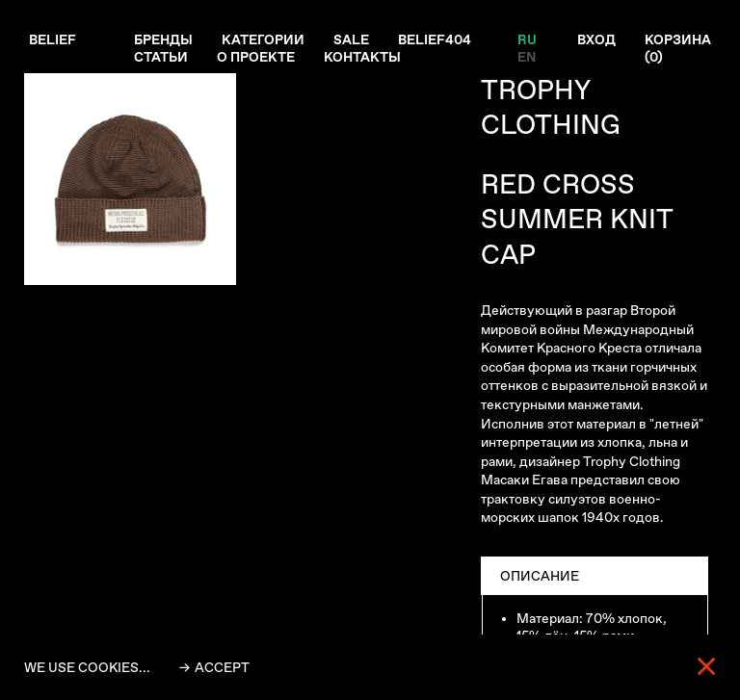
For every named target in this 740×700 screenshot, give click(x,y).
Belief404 (435, 39)
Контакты (362, 57)
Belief (53, 39)
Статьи (161, 57)
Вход (596, 39)
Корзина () (678, 48)
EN (527, 57)
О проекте (256, 57)
